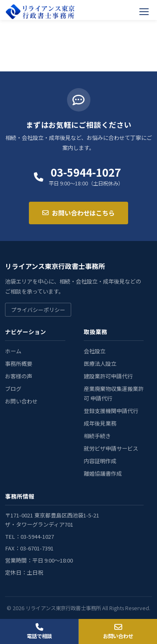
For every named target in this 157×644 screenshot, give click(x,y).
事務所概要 (19, 364)
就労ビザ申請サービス (111, 448)
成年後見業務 (100, 423)
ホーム (13, 351)
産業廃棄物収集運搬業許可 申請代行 (114, 394)
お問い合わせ (21, 401)
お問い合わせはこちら (78, 213)
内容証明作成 (100, 461)
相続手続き (97, 436)
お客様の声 (19, 376)
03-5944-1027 (86, 172)
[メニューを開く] (144, 12)
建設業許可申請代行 (108, 376)
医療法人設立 (100, 364)
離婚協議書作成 (103, 473)
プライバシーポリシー (38, 310)
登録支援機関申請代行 (111, 411)
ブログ (13, 389)
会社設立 (95, 351)
